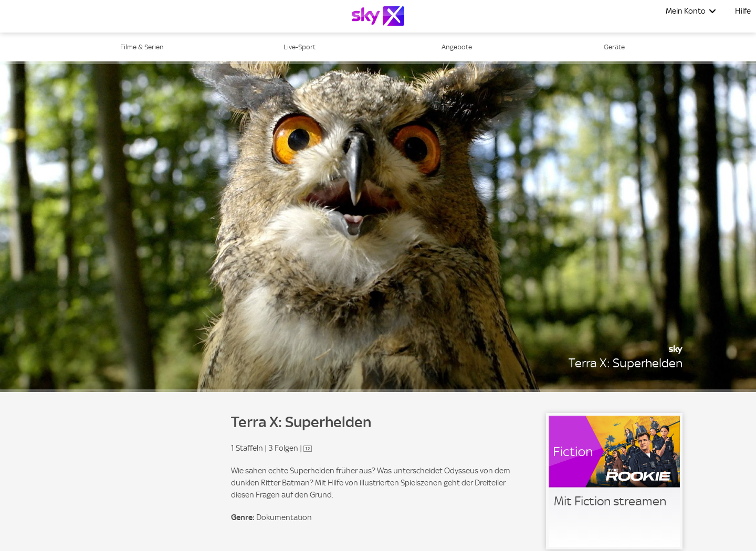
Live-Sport (300, 47)
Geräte (614, 47)
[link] (614, 481)
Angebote (457, 47)
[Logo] (378, 16)
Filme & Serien (142, 47)
